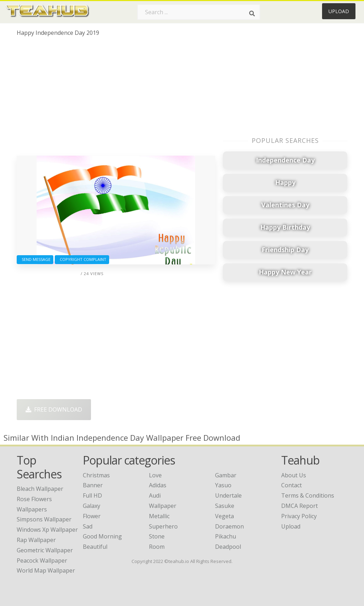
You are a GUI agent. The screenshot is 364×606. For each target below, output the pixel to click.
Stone (157, 536)
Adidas (158, 485)
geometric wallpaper (45, 550)
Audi (155, 495)
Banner (93, 485)
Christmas (96, 475)
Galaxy (92, 506)
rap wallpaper (36, 540)
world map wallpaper (46, 570)
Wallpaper (163, 506)
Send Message (35, 259)
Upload (339, 11)
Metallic (159, 516)
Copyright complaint (82, 259)
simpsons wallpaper (44, 519)
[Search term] (199, 12)
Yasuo (223, 485)
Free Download (54, 409)
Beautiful (95, 547)
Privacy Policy (299, 516)
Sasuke (225, 506)
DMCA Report (299, 506)
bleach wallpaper (40, 489)
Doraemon (229, 526)
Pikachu (226, 536)
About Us (294, 475)
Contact (291, 485)
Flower (92, 516)
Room (157, 547)
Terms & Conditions (308, 495)
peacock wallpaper (42, 561)
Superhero (163, 526)
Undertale (228, 495)
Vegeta (224, 516)
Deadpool (228, 547)
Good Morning (102, 536)
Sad (88, 526)
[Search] (252, 14)
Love (155, 475)
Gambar (226, 475)
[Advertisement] (116, 99)
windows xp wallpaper (47, 530)
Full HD (92, 495)
